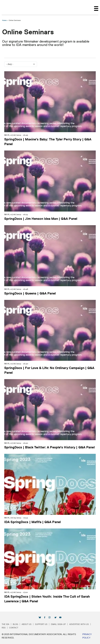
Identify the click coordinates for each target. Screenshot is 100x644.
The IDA (5, 624)
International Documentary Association (7, 7)
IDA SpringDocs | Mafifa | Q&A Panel (33, 522)
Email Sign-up (58, 624)
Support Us (41, 624)
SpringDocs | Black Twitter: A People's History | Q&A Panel (50, 447)
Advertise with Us (79, 624)
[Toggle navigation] (96, 7)
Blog (15, 624)
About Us (27, 624)
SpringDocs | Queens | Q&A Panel (30, 293)
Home (4, 20)
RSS (4, 628)
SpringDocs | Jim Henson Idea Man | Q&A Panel (41, 219)
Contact (14, 628)
